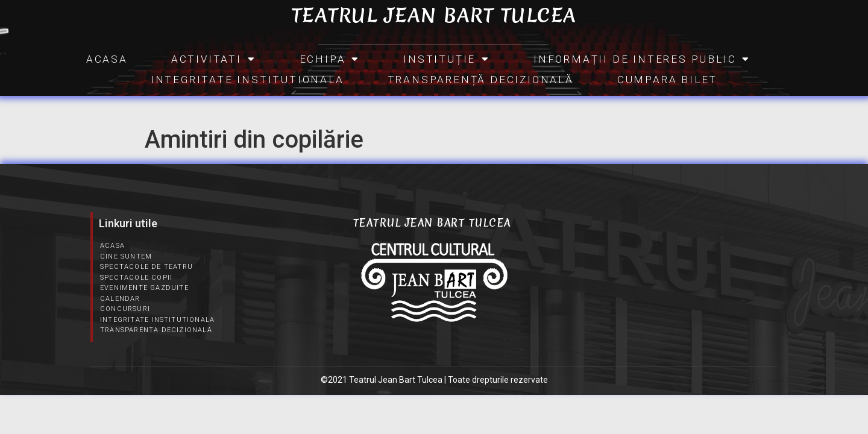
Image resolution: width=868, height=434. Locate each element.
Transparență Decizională (481, 80)
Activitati (214, 59)
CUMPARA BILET (667, 80)
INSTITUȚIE (447, 59)
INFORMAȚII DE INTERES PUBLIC (642, 59)
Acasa (107, 59)
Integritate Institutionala (247, 80)
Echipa (330, 59)
